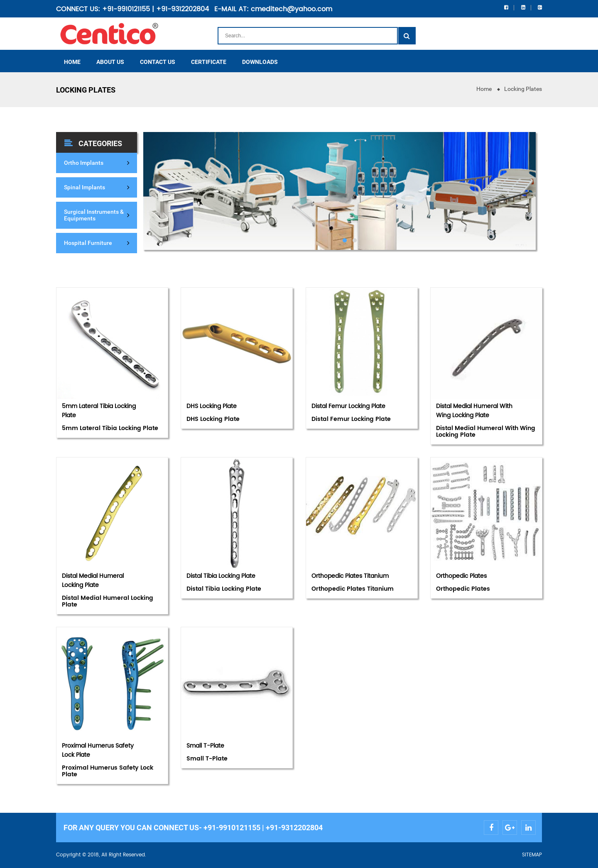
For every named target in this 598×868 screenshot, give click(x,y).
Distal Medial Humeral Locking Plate (93, 581)
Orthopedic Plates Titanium (350, 576)
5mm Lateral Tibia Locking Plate (99, 411)
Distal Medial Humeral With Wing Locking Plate (474, 411)
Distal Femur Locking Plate (348, 406)
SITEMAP (532, 855)
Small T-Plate (205, 746)
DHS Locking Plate (212, 406)
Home (484, 89)
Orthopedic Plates (461, 576)
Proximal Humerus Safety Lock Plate (98, 750)
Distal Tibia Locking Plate (221, 576)
